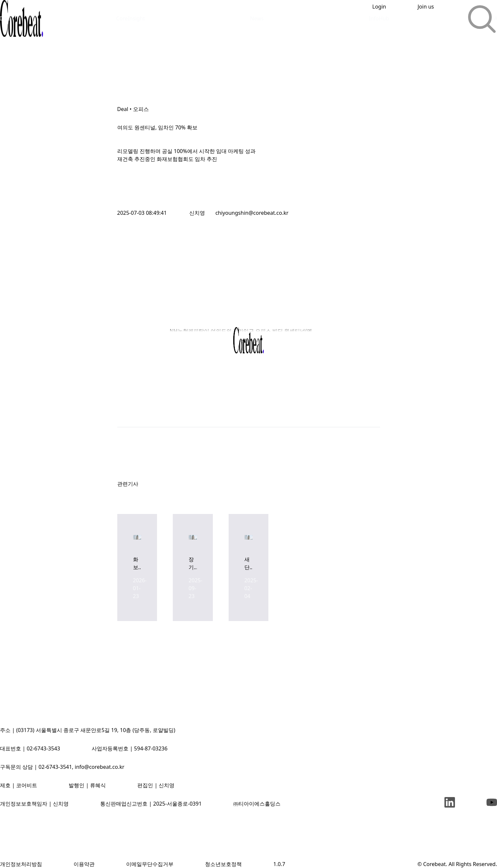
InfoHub (379, 18)
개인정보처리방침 (21, 864)
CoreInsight (131, 18)
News (257, 18)
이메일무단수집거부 (150, 864)
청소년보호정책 (223, 864)
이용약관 (84, 864)
